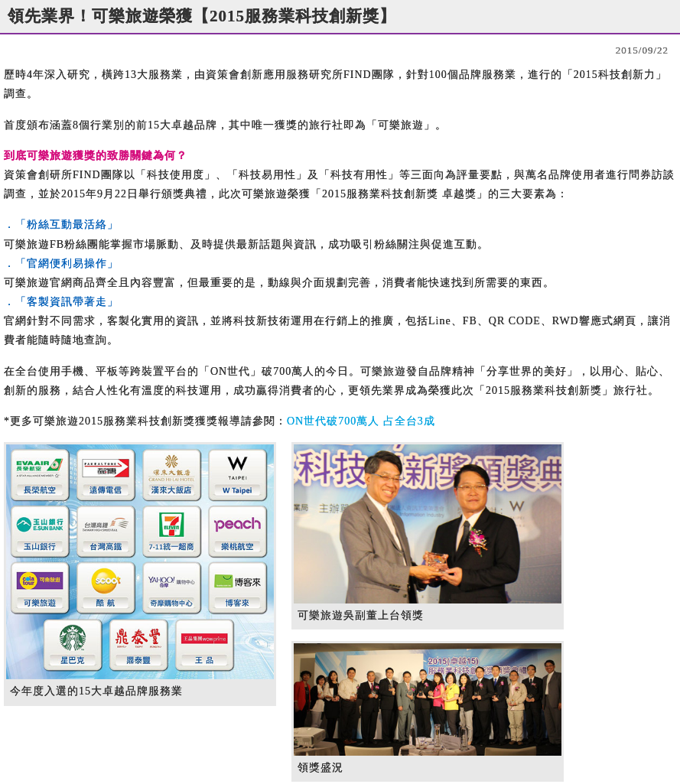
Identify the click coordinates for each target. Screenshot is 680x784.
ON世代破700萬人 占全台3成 (361, 421)
